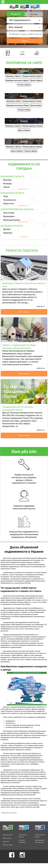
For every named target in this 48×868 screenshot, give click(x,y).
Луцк (6, 196)
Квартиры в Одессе (13, 76)
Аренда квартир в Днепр (32, 147)
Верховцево (9, 216)
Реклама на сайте (8, 835)
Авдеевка (8, 233)
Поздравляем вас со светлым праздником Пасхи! (18, 408)
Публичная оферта (8, 845)
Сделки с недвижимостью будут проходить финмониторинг (19, 346)
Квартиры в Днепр (13, 147)
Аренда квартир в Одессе (32, 76)
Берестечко (9, 203)
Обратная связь (7, 838)
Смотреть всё (23, 189)
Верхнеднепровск (12, 220)
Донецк (7, 229)
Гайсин (6, 187)
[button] (25, 27)
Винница (7, 180)
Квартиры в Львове (13, 126)
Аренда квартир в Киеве (32, 101)
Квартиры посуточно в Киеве (18, 105)
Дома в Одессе (36, 80)
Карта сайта (6, 841)
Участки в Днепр (31, 151)
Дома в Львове (24, 130)
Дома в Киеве (36, 105)
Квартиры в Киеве (14, 101)
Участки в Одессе (24, 85)
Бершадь (7, 183)
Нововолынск (10, 200)
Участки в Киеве (24, 110)
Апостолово (9, 213)
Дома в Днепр (17, 151)
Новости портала (22, 250)
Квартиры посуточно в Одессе (17, 80)
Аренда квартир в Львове (32, 126)
